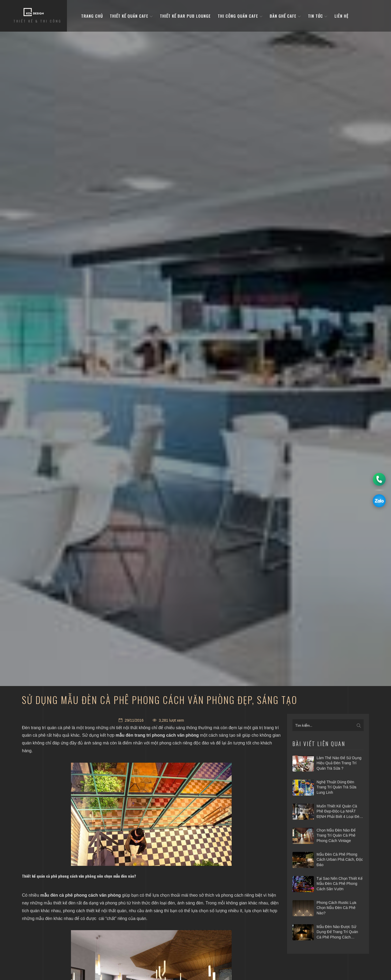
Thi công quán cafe (240, 16)
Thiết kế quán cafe (131, 16)
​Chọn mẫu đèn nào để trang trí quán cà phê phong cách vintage (336, 835)
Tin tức (318, 16)
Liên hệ (341, 16)
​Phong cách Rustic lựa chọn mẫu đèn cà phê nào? (336, 908)
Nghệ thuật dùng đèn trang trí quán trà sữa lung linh (337, 787)
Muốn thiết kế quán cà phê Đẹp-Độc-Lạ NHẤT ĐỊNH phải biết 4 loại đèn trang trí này (339, 812)
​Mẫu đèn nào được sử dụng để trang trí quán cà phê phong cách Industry (337, 932)
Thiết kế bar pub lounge (185, 16)
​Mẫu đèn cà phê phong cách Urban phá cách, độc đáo (340, 860)
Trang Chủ (92, 16)
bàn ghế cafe (285, 16)
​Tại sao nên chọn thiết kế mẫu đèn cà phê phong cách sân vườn (340, 884)
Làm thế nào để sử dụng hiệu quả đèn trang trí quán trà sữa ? (339, 763)
